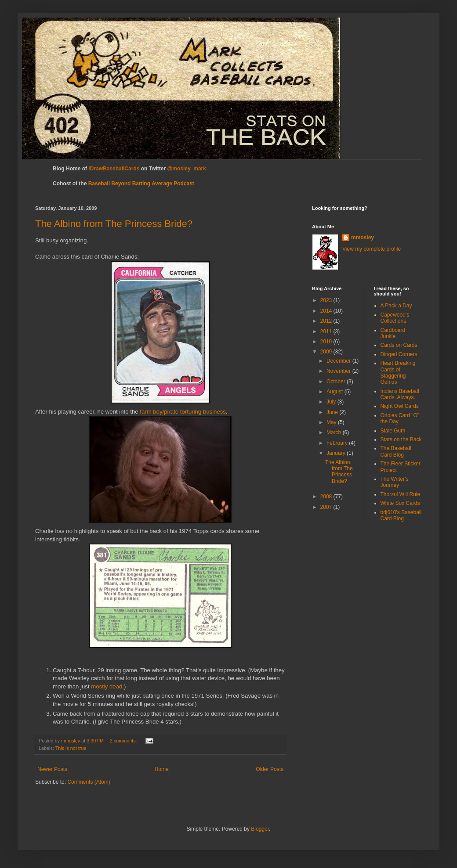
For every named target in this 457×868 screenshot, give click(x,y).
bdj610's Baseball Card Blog (401, 515)
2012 (327, 321)
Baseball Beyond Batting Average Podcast (141, 184)
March (335, 432)
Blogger (260, 829)
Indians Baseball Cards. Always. (400, 394)
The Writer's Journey (395, 482)
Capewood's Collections (395, 318)
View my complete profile (372, 249)
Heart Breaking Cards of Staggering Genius (398, 373)
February (338, 443)
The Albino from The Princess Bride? (114, 224)
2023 (327, 300)
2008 (327, 497)
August (335, 392)
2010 (327, 342)
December (339, 361)
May (332, 422)
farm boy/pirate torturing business (183, 412)
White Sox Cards (400, 503)
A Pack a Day (396, 306)
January (337, 453)
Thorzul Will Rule (401, 494)
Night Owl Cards (400, 406)
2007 (327, 507)
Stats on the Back (401, 439)
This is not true (71, 748)
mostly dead (107, 686)
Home (162, 769)
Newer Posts (52, 769)
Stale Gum (393, 431)
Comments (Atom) (89, 782)
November (339, 371)
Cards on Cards (399, 345)
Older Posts (270, 769)
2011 (327, 331)
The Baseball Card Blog (396, 451)
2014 (327, 311)
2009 (327, 352)
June (333, 412)
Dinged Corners (399, 354)
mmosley (363, 238)
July (332, 402)
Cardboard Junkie (393, 333)
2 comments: (124, 741)
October (337, 382)
